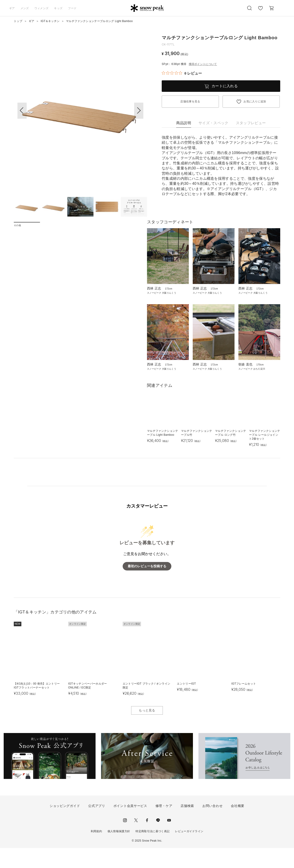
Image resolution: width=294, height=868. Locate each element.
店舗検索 (187, 826)
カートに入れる (225, 86)
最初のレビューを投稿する (147, 586)
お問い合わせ (212, 826)
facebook (147, 840)
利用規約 (96, 851)
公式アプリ (97, 826)
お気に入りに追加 (255, 101)
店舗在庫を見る (190, 101)
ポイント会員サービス (130, 826)
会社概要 (238, 826)
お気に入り (260, 11)
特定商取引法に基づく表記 (153, 851)
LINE (158, 840)
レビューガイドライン (189, 851)
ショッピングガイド (65, 826)
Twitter (136, 840)
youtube (169, 840)
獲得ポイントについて (203, 64)
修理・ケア (164, 826)
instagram (125, 840)
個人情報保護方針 (119, 851)
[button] (139, 111)
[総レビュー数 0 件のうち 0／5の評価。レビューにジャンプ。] (182, 73)
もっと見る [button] (147, 730)
